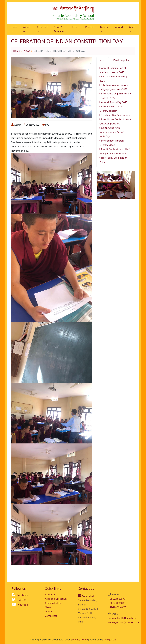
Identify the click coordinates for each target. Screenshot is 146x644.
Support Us (118, 29)
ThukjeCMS (110, 640)
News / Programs (59, 29)
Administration (53, 603)
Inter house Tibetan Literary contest (111, 109)
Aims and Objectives (56, 599)
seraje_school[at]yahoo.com (124, 622)
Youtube (20, 605)
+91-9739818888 (117, 603)
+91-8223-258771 (117, 599)
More (132, 27)
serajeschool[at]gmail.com (123, 618)
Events (76, 27)
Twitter (19, 600)
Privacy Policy (80, 640)
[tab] (103, 60)
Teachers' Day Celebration (115, 115)
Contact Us (51, 616)
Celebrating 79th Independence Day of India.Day (112, 132)
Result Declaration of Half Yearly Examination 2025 (115, 151)
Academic (42, 27)
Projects (90, 27)
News (27, 51)
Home (14, 27)
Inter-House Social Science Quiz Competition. (115, 122)
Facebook (20, 595)
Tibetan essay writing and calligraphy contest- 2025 (114, 87)
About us (27, 29)
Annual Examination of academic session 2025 (113, 70)
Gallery (104, 27)
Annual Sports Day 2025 (113, 102)
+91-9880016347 (117, 607)
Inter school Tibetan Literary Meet (112, 143)
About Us (50, 595)
